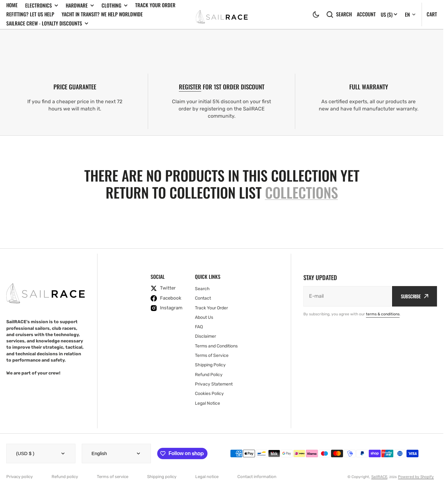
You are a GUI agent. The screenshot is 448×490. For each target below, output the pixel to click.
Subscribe (415, 296)
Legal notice (207, 477)
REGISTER (190, 87)
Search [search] (339, 14)
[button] (316, 14)
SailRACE (379, 477)
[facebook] (166, 298)
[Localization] (389, 14)
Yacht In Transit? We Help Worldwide (102, 14)
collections (301, 193)
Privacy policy (19, 477)
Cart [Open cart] (432, 14)
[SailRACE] (222, 14)
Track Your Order (155, 5)
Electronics (42, 6)
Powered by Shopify (416, 477)
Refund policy (65, 477)
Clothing (115, 6)
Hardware (80, 6)
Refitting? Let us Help (30, 14)
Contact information (257, 477)
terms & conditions (383, 314)
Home (12, 5)
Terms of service (113, 477)
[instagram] (166, 308)
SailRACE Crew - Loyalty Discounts (47, 23)
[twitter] (166, 288)
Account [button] (366, 14)
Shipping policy (162, 477)
